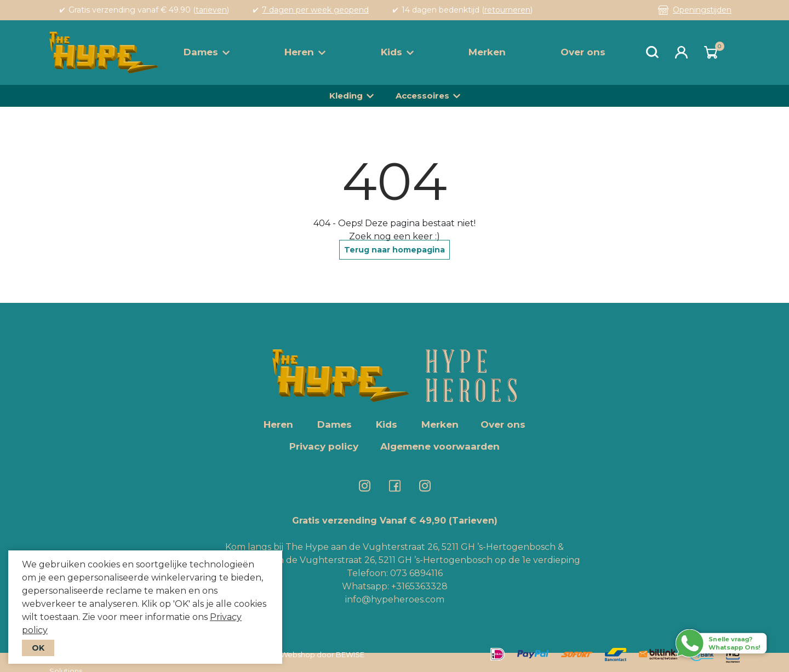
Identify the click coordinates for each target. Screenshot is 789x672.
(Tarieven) (473, 521)
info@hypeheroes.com (395, 599)
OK (38, 648)
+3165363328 (418, 586)
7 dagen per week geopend (315, 10)
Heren (305, 52)
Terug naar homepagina (395, 250)
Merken (487, 52)
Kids (397, 52)
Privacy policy (324, 446)
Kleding (346, 96)
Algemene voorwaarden (440, 446)
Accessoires (422, 96)
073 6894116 (416, 573)
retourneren (507, 10)
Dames (207, 52)
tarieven (211, 10)
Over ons (583, 52)
